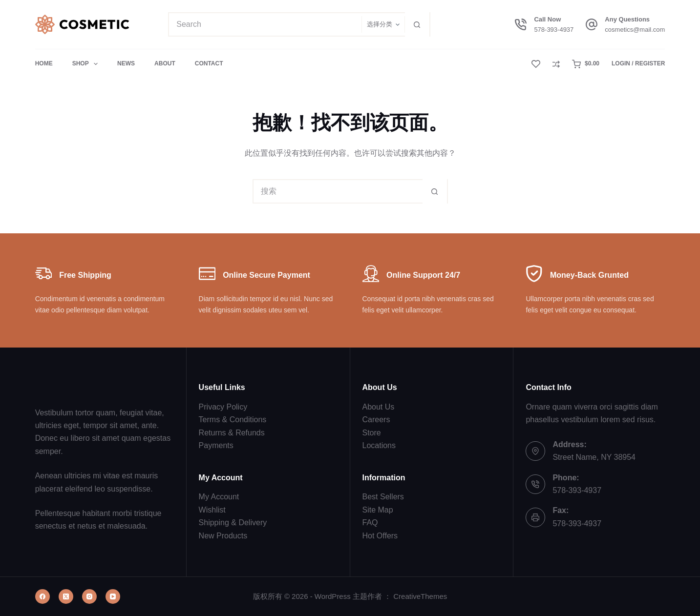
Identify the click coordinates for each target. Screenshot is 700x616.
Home (44, 63)
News (126, 63)
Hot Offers (380, 536)
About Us (379, 407)
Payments (216, 445)
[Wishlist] (536, 64)
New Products (223, 536)
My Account (219, 497)
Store (372, 433)
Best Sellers (383, 497)
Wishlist (212, 510)
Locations (379, 445)
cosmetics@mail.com (635, 30)
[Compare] (556, 64)
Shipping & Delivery (233, 523)
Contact (209, 63)
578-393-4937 (554, 30)
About (165, 63)
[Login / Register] (638, 64)
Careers (376, 420)
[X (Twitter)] (66, 596)
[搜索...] (265, 24)
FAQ (370, 523)
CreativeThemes (420, 596)
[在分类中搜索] (383, 24)
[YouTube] (113, 596)
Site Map (378, 510)
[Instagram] (89, 596)
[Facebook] (42, 596)
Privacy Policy (223, 407)
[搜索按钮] (417, 24)
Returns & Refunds (232, 433)
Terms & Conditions (233, 420)
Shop (87, 64)
